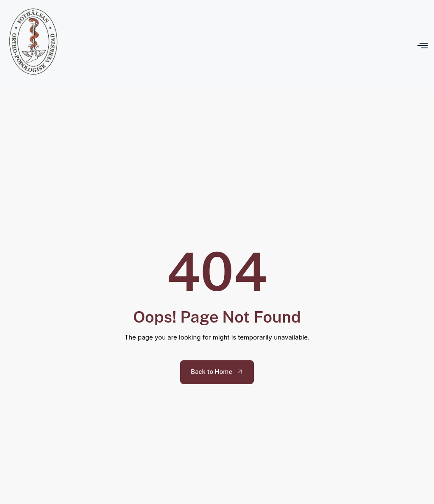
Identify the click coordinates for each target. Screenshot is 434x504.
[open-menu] (423, 45)
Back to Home (217, 372)
